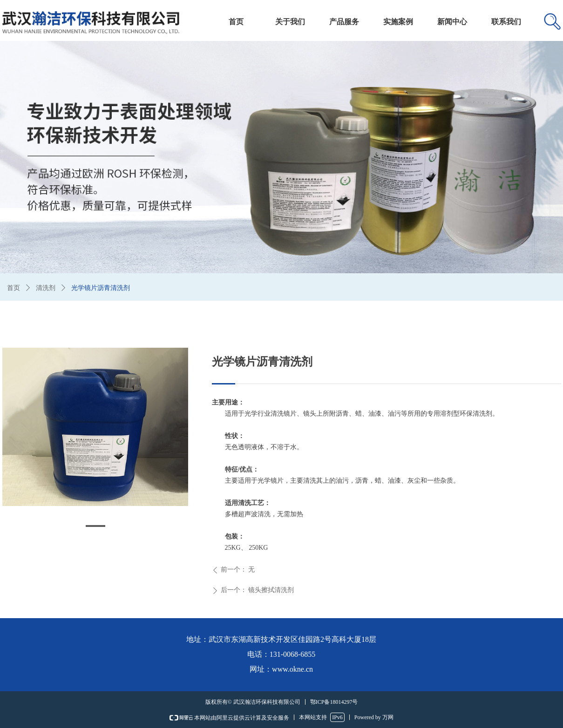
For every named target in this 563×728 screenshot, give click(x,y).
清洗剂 (46, 288)
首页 (14, 288)
